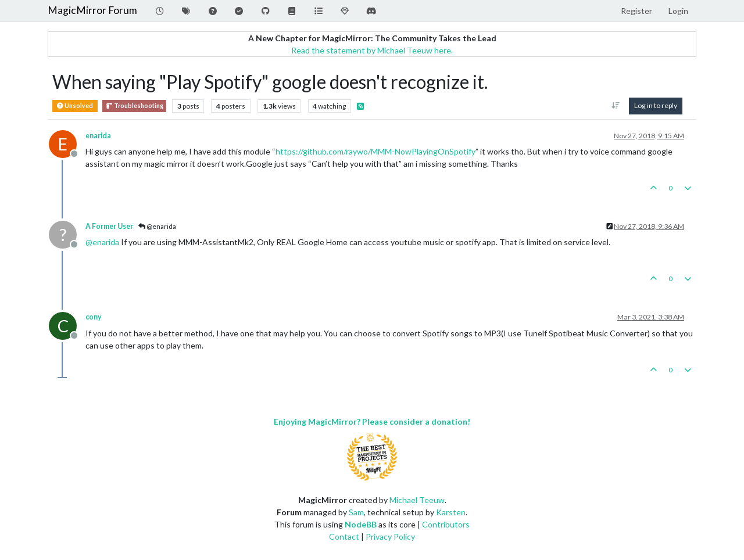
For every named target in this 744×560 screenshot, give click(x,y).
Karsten (451, 512)
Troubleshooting (134, 106)
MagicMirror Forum (92, 10)
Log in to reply (656, 105)
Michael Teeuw (417, 500)
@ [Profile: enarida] (102, 242)
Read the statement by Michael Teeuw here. (372, 50)
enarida (98, 136)
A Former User (109, 226)
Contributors (446, 524)
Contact (344, 536)
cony (94, 317)
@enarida (157, 226)
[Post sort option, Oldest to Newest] (616, 106)
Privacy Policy (390, 536)
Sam (356, 512)
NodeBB (361, 524)
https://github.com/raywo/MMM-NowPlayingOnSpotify (375, 151)
